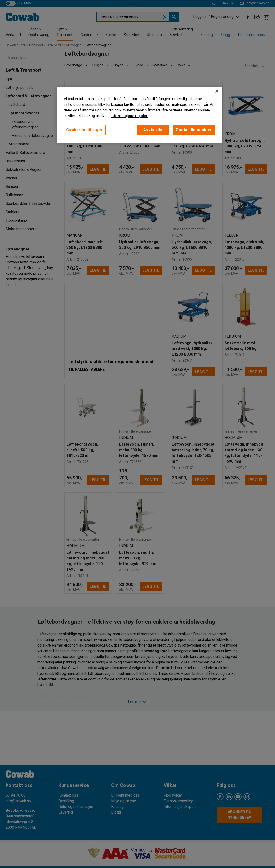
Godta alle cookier (194, 130)
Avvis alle (153, 130)
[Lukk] (217, 91)
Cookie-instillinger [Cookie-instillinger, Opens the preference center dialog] (84, 130)
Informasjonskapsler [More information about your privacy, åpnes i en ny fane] (129, 116)
